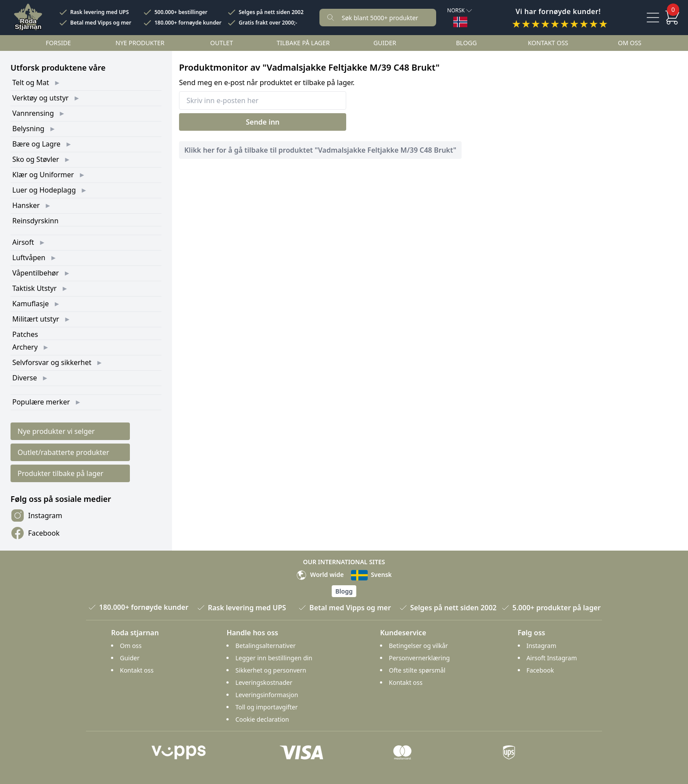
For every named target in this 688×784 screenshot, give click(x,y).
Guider (385, 43)
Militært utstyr (36, 319)
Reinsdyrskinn (35, 221)
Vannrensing (33, 113)
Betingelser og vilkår (418, 646)
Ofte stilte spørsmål (417, 670)
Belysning (28, 129)
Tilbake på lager (303, 43)
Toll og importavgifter (266, 707)
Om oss (630, 43)
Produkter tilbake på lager (61, 473)
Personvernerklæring (419, 658)
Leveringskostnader (264, 682)
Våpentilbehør (36, 273)
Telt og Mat (31, 82)
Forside (58, 43)
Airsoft (23, 242)
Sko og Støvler (36, 159)
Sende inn (263, 122)
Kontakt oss (548, 43)
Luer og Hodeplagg (44, 190)
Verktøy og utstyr (40, 98)
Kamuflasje (30, 304)
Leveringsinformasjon (267, 695)
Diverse (25, 378)
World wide (320, 575)
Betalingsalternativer (265, 646)
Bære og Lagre (36, 144)
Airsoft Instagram (552, 658)
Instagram (36, 516)
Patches (25, 334)
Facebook (35, 533)
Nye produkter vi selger (56, 431)
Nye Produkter (140, 43)
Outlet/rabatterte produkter (63, 452)
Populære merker (41, 402)
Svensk (371, 575)
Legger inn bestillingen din (274, 658)
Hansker (26, 205)
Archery (25, 347)
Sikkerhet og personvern (271, 670)
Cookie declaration (262, 719)
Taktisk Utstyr (34, 288)
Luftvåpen (29, 258)
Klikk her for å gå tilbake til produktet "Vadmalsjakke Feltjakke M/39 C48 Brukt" (320, 150)
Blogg (466, 43)
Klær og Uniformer (43, 175)
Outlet (222, 43)
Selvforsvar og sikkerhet (52, 362)
